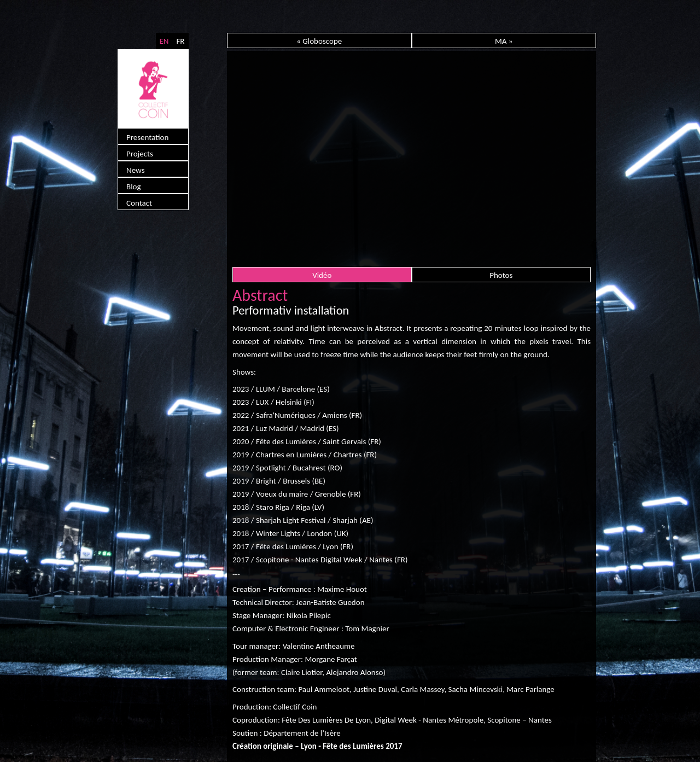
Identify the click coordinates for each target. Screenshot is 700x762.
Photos (501, 275)
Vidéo (322, 275)
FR (180, 41)
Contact (139, 203)
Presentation (147, 137)
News (136, 170)
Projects (140, 154)
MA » (504, 41)
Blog (134, 187)
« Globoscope (319, 41)
